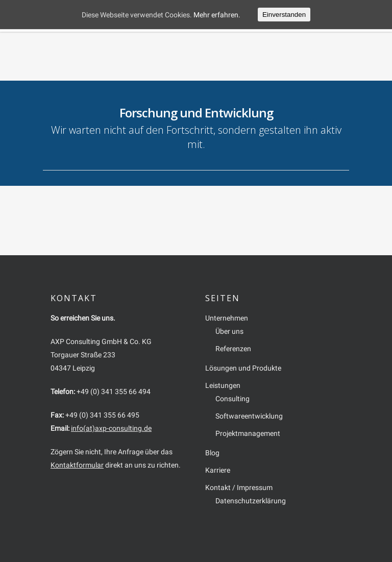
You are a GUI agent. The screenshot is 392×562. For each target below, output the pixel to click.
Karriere (218, 470)
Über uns (229, 331)
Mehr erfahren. (217, 15)
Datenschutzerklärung (251, 501)
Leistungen (223, 385)
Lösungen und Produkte (243, 368)
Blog (212, 453)
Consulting (232, 399)
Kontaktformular (77, 465)
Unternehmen (227, 318)
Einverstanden (284, 15)
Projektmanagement (248, 433)
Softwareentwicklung (249, 416)
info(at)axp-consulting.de (111, 428)
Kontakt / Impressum (239, 487)
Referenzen (233, 349)
